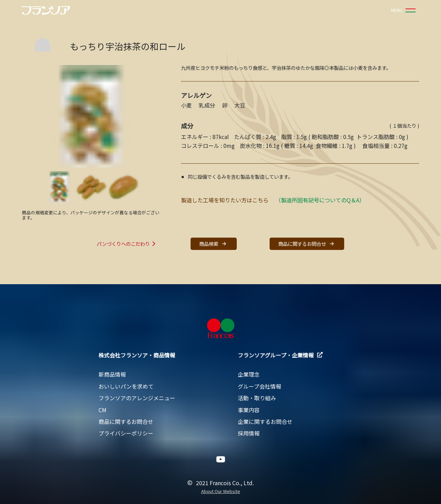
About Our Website (221, 492)
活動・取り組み (257, 398)
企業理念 (249, 374)
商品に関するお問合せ (307, 244)
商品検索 (213, 244)
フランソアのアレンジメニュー (137, 398)
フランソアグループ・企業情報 (280, 355)
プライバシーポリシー (126, 433)
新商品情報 (112, 374)
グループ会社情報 (260, 386)
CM (102, 410)
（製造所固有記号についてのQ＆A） (320, 200)
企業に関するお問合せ (265, 421)
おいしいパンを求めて (126, 386)
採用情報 (249, 433)
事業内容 (249, 410)
